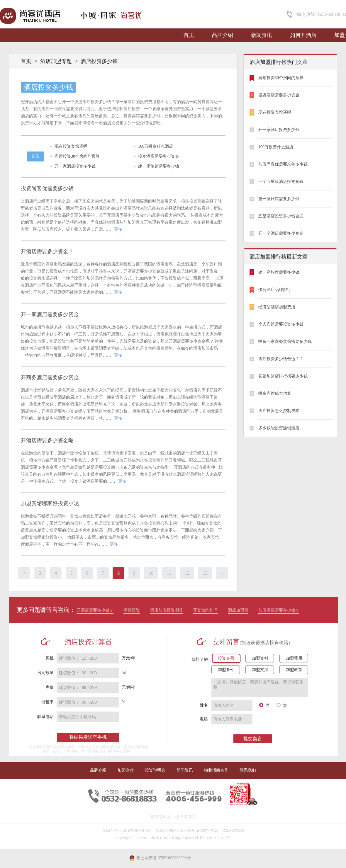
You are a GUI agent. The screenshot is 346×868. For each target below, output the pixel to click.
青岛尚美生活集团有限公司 (123, 830)
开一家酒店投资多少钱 (75, 166)
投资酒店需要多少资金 (159, 156)
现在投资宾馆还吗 (71, 146)
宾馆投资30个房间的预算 (77, 156)
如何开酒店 (303, 35)
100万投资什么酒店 (156, 146)
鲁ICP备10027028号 (215, 838)
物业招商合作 (216, 770)
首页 (189, 35)
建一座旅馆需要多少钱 (159, 166)
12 (187, 573)
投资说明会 (155, 770)
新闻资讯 (262, 35)
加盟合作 (126, 770)
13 (205, 573)
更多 (118, 229)
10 (151, 573)
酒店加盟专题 (56, 61)
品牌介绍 (223, 35)
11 (169, 573)
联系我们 (248, 770)
